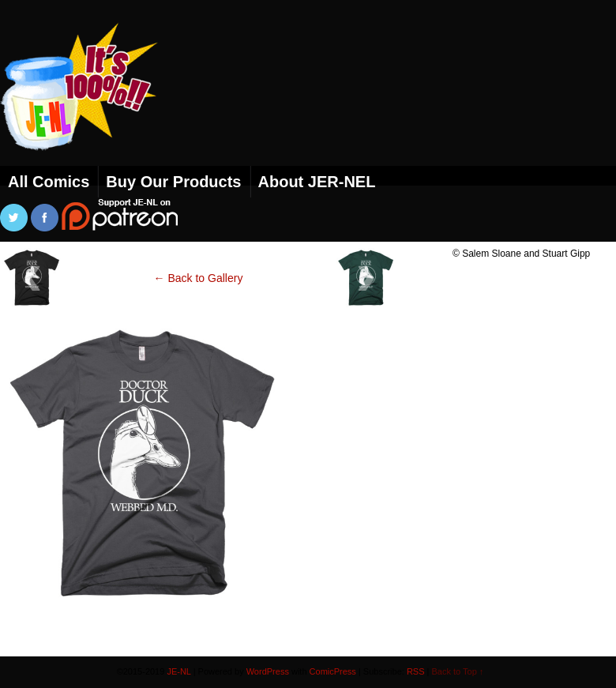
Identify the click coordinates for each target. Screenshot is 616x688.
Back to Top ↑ (458, 671)
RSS (416, 671)
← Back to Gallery (199, 278)
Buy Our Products (173, 182)
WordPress (268, 671)
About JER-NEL (317, 182)
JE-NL (99, 107)
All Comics (49, 182)
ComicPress (333, 671)
